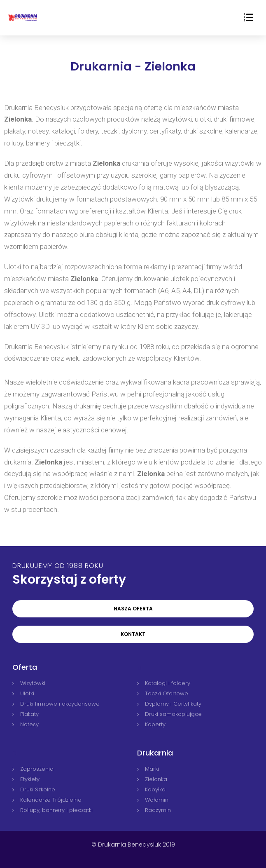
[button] (133, 609)
